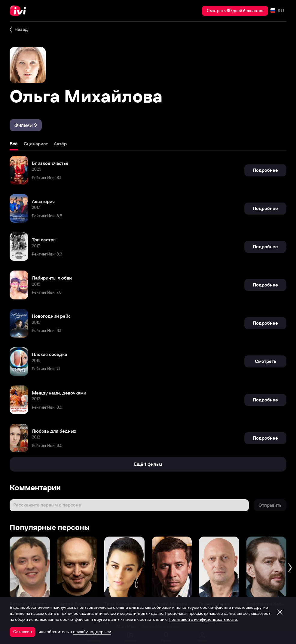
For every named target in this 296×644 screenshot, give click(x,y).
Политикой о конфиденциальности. (203, 619)
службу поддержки (92, 632)
